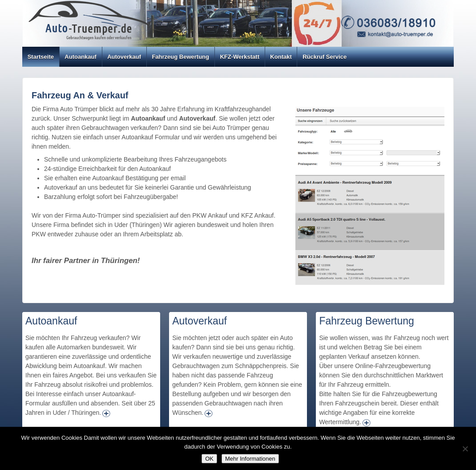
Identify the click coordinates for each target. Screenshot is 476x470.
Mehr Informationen (250, 459)
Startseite (41, 57)
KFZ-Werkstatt (240, 57)
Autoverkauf (124, 57)
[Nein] (465, 449)
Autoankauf (81, 57)
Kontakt (281, 57)
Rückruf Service (325, 57)
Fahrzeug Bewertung (180, 57)
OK (209, 459)
